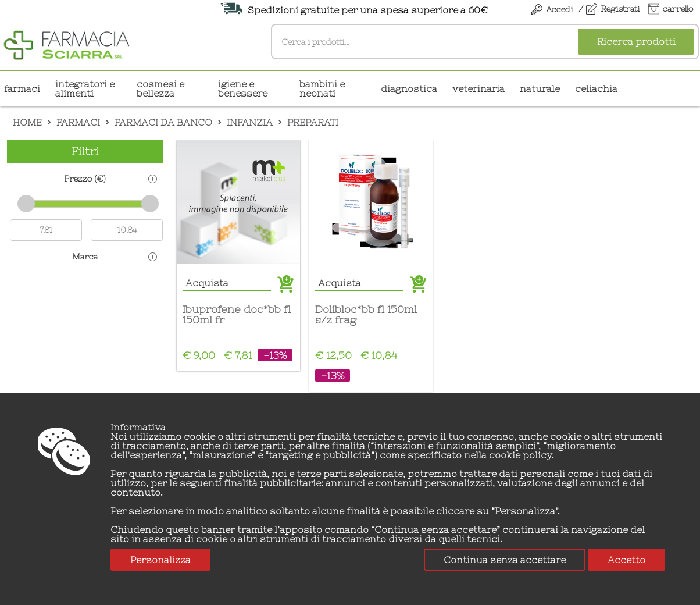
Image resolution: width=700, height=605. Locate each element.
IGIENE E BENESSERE (243, 88)
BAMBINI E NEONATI (322, 88)
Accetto (626, 560)
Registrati (620, 9)
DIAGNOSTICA (409, 88)
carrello (678, 9)
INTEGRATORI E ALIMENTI (85, 88)
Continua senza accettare (505, 560)
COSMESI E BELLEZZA (160, 88)
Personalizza (160, 560)
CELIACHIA (596, 88)
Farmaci (22, 88)
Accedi (559, 9)
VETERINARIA (478, 88)
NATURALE (540, 88)
